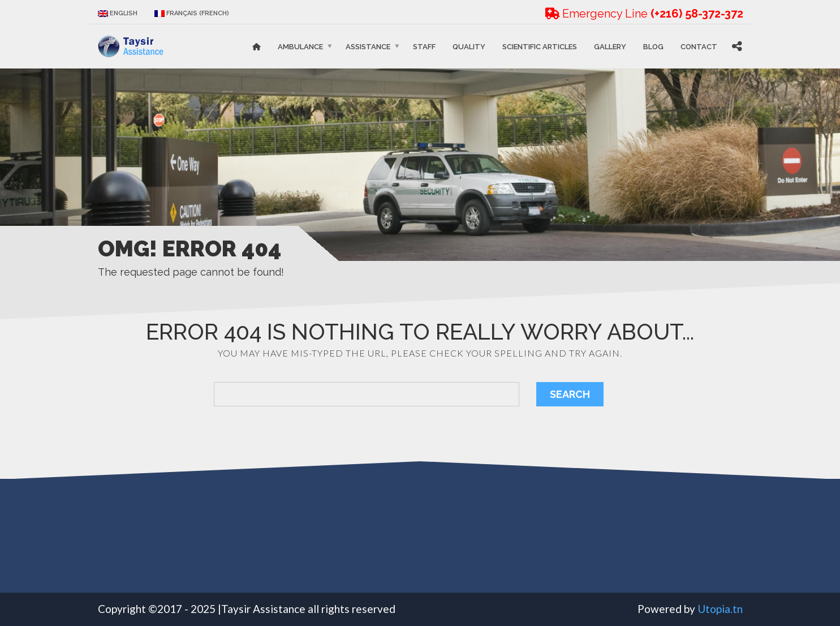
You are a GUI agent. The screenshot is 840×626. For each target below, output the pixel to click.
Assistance (368, 46)
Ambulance (300, 46)
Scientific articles (540, 46)
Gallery (610, 46)
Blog (653, 46)
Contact (699, 46)
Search (570, 394)
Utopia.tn (720, 609)
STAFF (424, 46)
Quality (469, 46)
